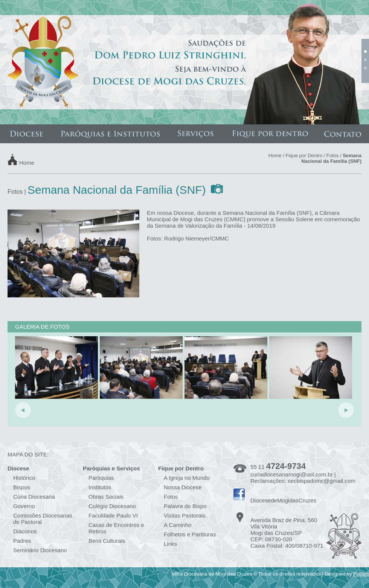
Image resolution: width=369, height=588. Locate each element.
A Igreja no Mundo (187, 478)
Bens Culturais (107, 541)
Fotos (333, 155)
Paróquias (101, 478)
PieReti (361, 574)
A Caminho (178, 525)
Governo (24, 506)
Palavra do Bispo (185, 506)
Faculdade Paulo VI (113, 515)
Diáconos (25, 531)
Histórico (24, 478)
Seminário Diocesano (40, 550)
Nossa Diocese (183, 487)
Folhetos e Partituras (190, 534)
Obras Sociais (106, 497)
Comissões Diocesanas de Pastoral (43, 519)
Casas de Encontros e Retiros (116, 528)
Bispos (22, 487)
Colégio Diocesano (112, 506)
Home (27, 162)
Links (170, 544)
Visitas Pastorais (185, 515)
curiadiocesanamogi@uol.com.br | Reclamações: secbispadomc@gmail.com (303, 478)
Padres (22, 541)
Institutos (100, 487)
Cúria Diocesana (34, 497)
